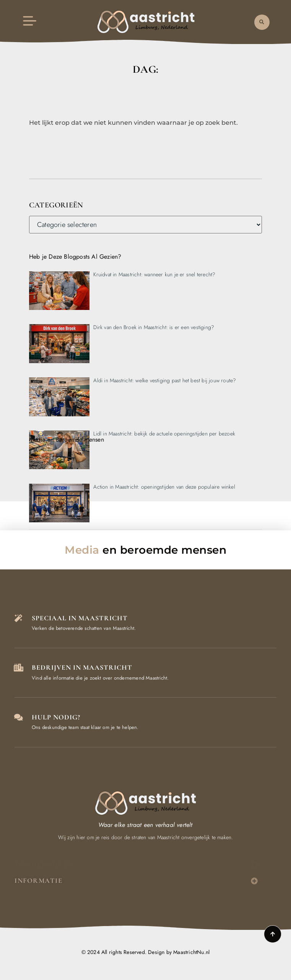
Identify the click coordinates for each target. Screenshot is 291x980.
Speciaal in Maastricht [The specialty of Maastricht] (80, 618)
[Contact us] (18, 717)
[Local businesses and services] (18, 668)
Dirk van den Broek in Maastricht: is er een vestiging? (154, 327)
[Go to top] (273, 934)
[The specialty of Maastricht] (18, 618)
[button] (262, 22)
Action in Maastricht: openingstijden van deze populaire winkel (164, 487)
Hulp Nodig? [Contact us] (56, 717)
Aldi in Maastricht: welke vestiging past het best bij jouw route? (165, 380)
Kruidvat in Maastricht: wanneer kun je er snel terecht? (154, 274)
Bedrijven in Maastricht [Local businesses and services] (82, 667)
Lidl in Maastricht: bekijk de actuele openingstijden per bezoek (164, 434)
